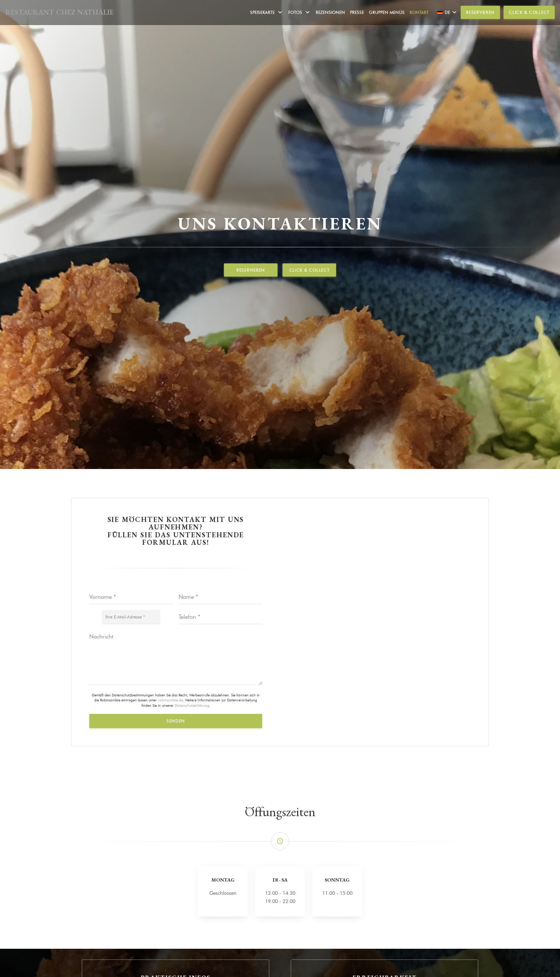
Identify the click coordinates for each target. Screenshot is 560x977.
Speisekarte (267, 12)
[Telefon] (220, 617)
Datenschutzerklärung (192, 705)
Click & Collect (529, 12)
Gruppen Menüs (387, 12)
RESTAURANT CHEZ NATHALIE (59, 12)
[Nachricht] (176, 657)
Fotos (299, 12)
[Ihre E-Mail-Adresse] (131, 617)
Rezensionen (330, 12)
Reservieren (480, 12)
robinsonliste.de (170, 700)
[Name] (220, 597)
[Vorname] (131, 597)
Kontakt (419, 12)
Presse (357, 12)
